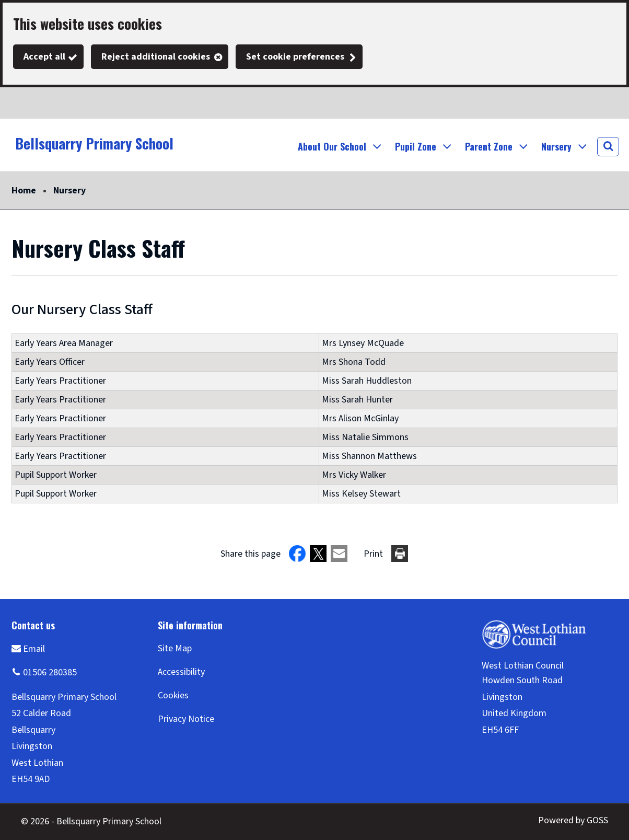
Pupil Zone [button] (416, 146)
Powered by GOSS (573, 820)
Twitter (21, 103)
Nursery (69, 191)
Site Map (175, 648)
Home (24, 191)
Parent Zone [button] (489, 146)
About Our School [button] (332, 146)
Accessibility (181, 672)
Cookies (173, 695)
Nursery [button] (556, 146)
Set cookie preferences (295, 57)
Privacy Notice (186, 719)
